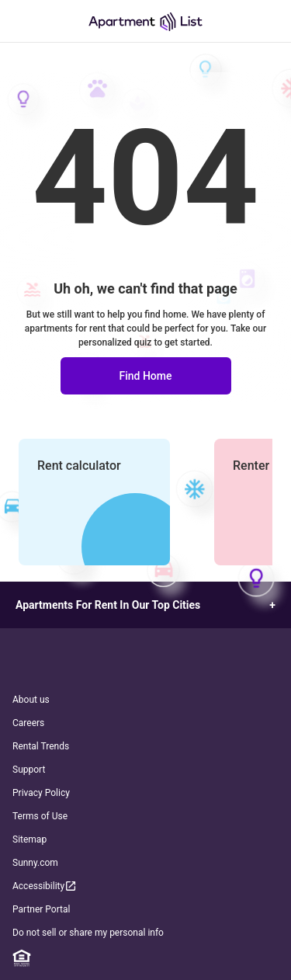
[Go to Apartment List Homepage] (145, 21)
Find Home (145, 376)
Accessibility (45, 886)
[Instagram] (109, 958)
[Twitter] (139, 958)
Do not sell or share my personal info (88, 933)
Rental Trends (41, 746)
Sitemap (29, 839)
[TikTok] (197, 958)
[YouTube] (168, 958)
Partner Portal (41, 909)
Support (29, 770)
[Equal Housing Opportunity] (22, 958)
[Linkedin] (51, 958)
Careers (28, 723)
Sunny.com (35, 863)
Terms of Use (40, 816)
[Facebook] (80, 958)
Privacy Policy (41, 793)
